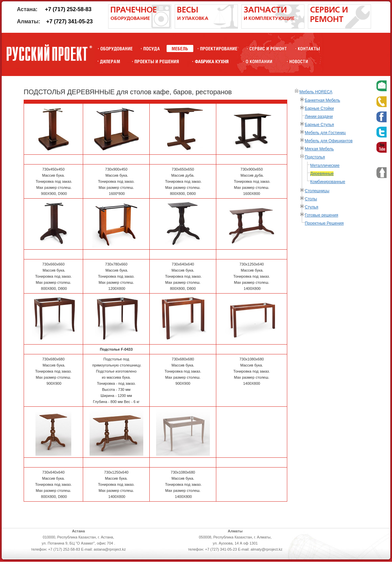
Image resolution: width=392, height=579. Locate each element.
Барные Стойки (319, 108)
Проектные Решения (324, 223)
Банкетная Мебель (322, 100)
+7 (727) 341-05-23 (69, 21)
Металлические (325, 166)
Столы (311, 199)
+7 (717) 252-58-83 (68, 9)
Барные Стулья (319, 125)
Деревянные (322, 174)
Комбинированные (328, 182)
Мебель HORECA (316, 92)
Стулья (312, 207)
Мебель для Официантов (329, 141)
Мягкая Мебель (319, 149)
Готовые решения (322, 215)
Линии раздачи (319, 117)
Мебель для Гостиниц (325, 133)
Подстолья (315, 157)
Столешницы (317, 191)
